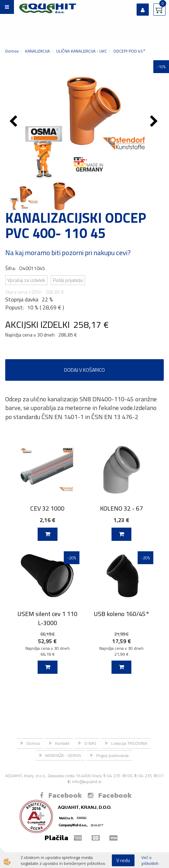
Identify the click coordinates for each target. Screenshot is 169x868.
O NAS (90, 743)
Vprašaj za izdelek (26, 280)
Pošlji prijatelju (68, 280)
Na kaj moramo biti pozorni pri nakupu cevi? (68, 252)
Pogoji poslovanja (112, 755)
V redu (123, 860)
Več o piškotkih (150, 860)
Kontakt (62, 743)
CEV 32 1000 (47, 508)
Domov (12, 51)
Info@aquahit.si (87, 782)
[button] (155, 122)
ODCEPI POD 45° (129, 51)
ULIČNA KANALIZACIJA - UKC (82, 51)
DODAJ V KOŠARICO (84, 370)
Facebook (61, 795)
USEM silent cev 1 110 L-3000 (47, 618)
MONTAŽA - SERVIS (63, 755)
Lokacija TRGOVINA (129, 743)
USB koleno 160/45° (122, 614)
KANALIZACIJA (37, 51)
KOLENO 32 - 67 (121, 508)
